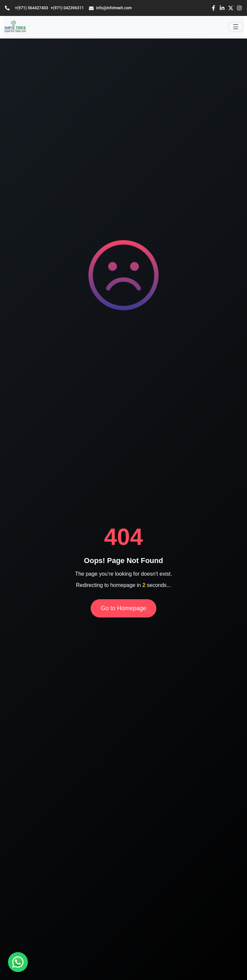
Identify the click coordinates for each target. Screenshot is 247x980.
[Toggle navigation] (236, 27)
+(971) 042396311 (67, 8)
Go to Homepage (123, 608)
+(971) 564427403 (32, 8)
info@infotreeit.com (110, 8)
